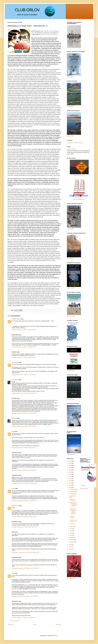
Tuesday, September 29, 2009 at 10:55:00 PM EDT (25, 527)
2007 (70, 547)
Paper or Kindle (71, 316)
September (73, 496)
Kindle (68, 371)
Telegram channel (71, 149)
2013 (70, 479)
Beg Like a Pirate (72, 517)
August (72, 527)
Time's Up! (72, 524)
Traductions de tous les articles (75, 143)
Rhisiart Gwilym (16, 319)
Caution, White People (73, 521)
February (72, 540)
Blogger (56, 636)
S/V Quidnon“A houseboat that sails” (79, 198)
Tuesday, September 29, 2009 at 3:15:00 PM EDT (24, 501)
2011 (70, 483)
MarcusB (14, 418)
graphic (26, 585)
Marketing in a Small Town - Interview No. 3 (73, 505)
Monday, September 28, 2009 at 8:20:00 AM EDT (24, 448)
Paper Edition (70, 342)
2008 (70, 545)
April (71, 535)
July (71, 529)
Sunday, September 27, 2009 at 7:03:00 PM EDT (24, 375)
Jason (13, 488)
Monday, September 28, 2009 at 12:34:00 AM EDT (24, 393)
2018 (70, 468)
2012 (70, 481)
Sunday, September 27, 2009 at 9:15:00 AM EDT (24, 347)
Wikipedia (14, 589)
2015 (70, 474)
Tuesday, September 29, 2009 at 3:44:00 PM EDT (24, 517)
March (72, 538)
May (71, 533)
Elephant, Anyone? (73, 500)
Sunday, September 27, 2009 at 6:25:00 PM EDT (24, 357)
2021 (70, 461)
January (72, 542)
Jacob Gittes (15, 380)
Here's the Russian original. (49, 35)
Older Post (58, 624)
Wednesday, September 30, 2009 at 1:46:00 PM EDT (25, 596)
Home (35, 624)
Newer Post (11, 624)
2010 (70, 485)
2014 (70, 476)
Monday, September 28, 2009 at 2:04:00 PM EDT (24, 470)
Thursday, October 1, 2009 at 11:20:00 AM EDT (24, 618)
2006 (70, 549)
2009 (70, 487)
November (73, 492)
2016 (70, 472)
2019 (70, 465)
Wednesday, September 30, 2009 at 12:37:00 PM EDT (25, 568)
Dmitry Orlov (15, 362)
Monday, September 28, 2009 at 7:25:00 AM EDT (24, 426)
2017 (70, 470)
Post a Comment (14, 621)
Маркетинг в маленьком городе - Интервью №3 (73, 512)
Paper (73, 371)
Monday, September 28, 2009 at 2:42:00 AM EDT (24, 413)
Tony (13, 431)
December (73, 489)
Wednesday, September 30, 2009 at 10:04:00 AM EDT (25, 552)
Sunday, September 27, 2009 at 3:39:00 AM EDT (24, 330)
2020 (70, 463)
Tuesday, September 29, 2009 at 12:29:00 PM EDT (25, 483)
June (71, 531)
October (72, 494)
